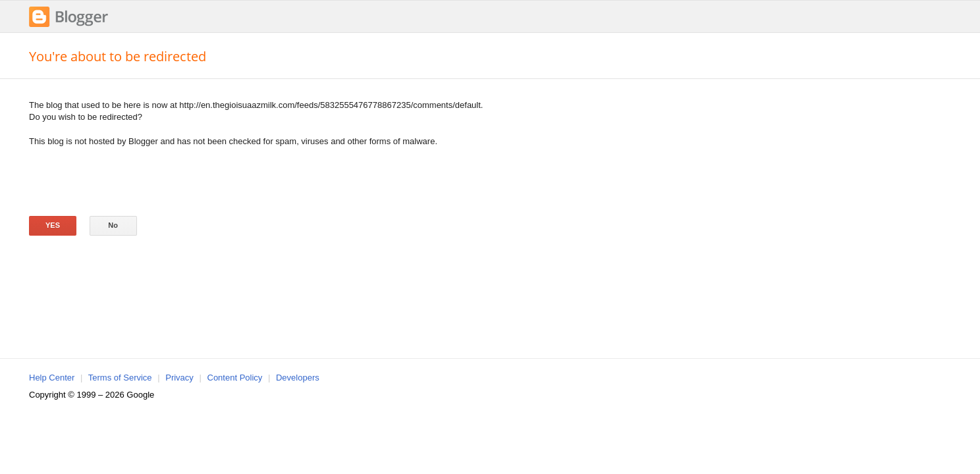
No (113, 225)
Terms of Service (120, 378)
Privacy (179, 378)
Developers (298, 378)
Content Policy (235, 378)
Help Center (52, 378)
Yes (53, 225)
